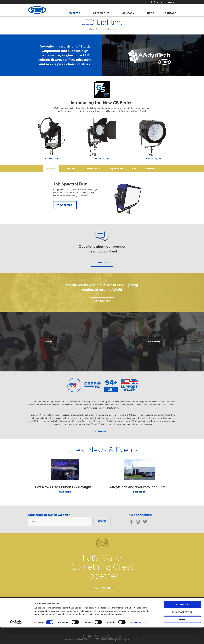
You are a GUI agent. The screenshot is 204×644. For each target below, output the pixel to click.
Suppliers (172, 2)
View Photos (51, 342)
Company (130, 13)
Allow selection (182, 629)
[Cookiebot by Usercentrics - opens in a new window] (17, 639)
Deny (182, 636)
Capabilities (103, 13)
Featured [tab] (51, 169)
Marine (107, 615)
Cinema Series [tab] (93, 169)
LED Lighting (110, 29)
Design (132, 606)
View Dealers (102, 301)
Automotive (109, 606)
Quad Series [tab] (71, 169)
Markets (76, 13)
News (151, 13)
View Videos (153, 342)
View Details (65, 205)
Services (133, 612)
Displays (107, 612)
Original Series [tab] (116, 169)
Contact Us (102, 263)
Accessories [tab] (151, 169)
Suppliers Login (161, 612)
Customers (156, 2)
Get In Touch (102, 588)
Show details (137, 639)
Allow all (182, 621)
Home (92, 29)
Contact (170, 13)
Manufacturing (135, 609)
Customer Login (161, 610)
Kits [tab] (134, 169)
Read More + (102, 431)
